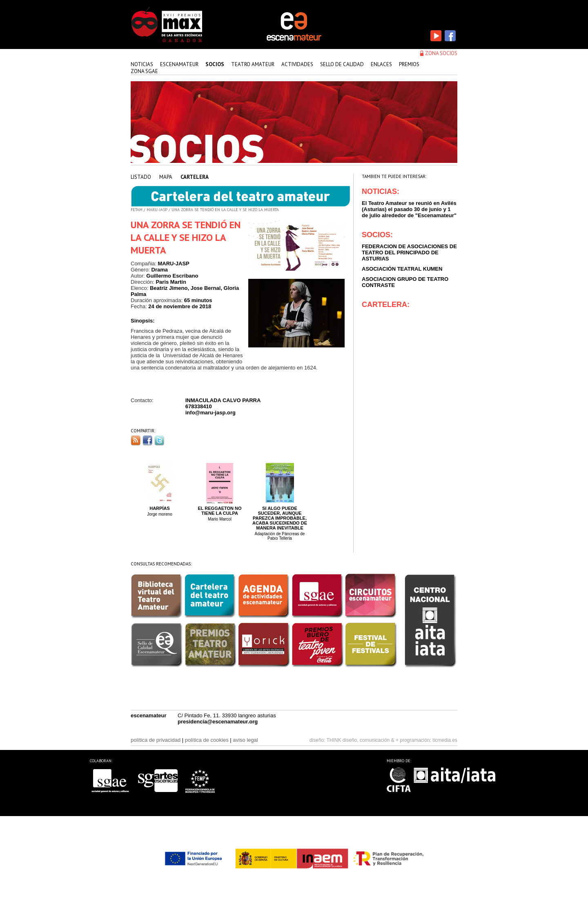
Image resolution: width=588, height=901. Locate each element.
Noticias (142, 64)
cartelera (195, 177)
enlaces (381, 64)
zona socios (441, 53)
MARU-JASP (157, 210)
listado (141, 177)
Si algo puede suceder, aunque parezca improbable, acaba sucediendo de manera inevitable (280, 518)
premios (409, 64)
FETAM (137, 210)
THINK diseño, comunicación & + (363, 740)
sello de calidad (342, 64)
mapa (166, 177)
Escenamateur (179, 64)
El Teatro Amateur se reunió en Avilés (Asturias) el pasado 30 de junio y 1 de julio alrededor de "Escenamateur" (409, 209)
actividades (297, 64)
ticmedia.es (445, 740)
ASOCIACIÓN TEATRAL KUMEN (402, 269)
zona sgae (144, 71)
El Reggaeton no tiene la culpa (219, 511)
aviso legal (245, 740)
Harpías (160, 508)
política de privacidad (156, 740)
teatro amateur (253, 64)
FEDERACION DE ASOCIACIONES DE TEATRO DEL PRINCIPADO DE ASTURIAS (409, 253)
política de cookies (207, 740)
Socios (215, 64)
